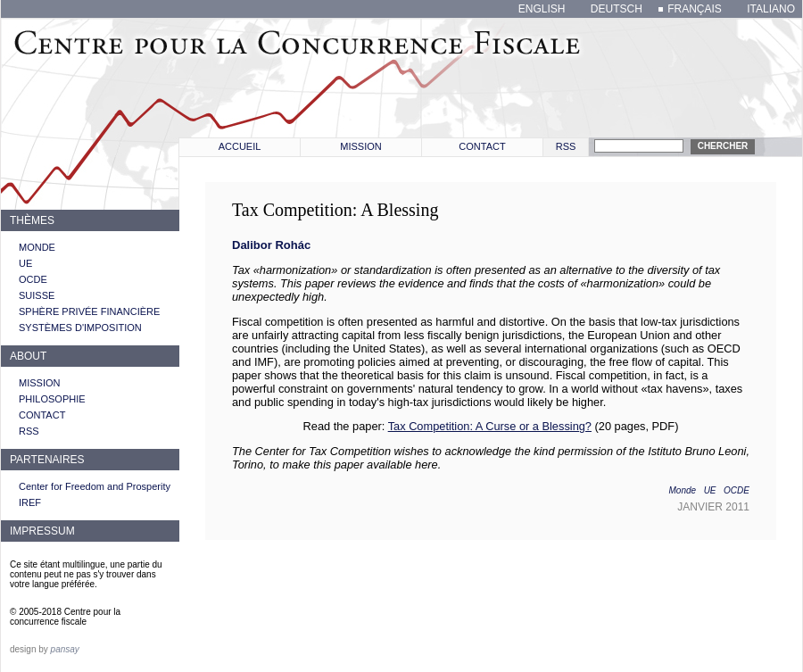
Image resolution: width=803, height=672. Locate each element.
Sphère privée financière (89, 311)
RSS (566, 146)
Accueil (240, 146)
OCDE (33, 279)
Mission (360, 146)
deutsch (617, 9)
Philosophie (52, 399)
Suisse (37, 295)
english (542, 9)
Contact (482, 146)
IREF (30, 502)
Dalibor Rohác (271, 245)
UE (25, 263)
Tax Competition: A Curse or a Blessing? (490, 426)
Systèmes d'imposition (80, 328)
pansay (65, 649)
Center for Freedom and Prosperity (95, 486)
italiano (771, 9)
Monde (37, 247)
